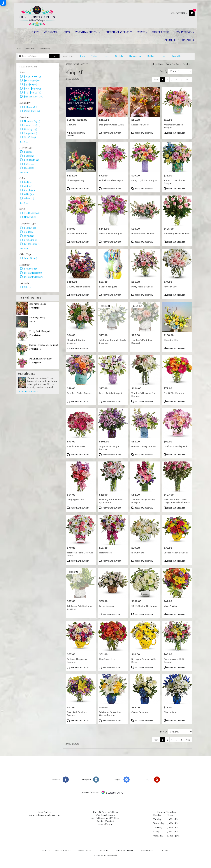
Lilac (163, 56)
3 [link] (172, 79)
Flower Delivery (44, 48)
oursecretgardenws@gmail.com (45, 815)
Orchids (119, 56)
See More (24, 142)
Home (19, 48)
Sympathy (177, 56)
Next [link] (188, 79)
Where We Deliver (125, 850)
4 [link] (177, 79)
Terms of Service (62, 850)
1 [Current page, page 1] (162, 79)
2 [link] (167, 79)
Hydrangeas (135, 56)
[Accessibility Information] (3, 3)
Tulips (94, 56)
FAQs (44, 850)
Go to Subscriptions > (28, 392)
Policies (104, 850)
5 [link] (181, 79)
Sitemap (166, 850)
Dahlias (151, 56)
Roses (82, 56)
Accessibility (148, 850)
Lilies (106, 56)
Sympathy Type (28, 224)
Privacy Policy (85, 850)
